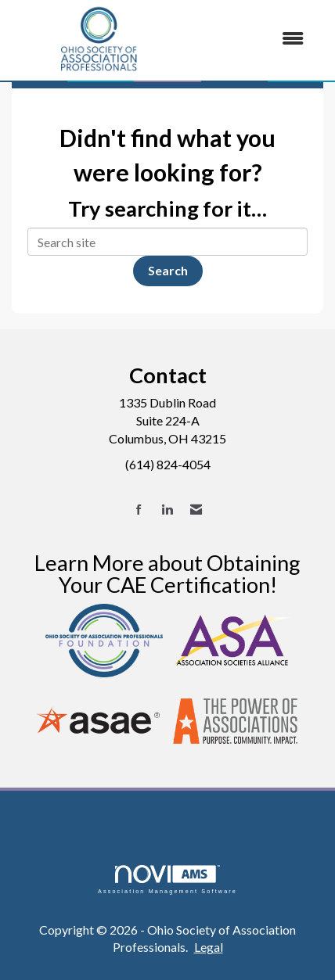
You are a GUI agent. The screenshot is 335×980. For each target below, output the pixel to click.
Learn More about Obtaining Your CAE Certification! (167, 573)
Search (168, 270)
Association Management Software (167, 879)
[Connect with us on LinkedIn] (167, 510)
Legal (209, 947)
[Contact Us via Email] (196, 510)
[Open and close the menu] (252, 39)
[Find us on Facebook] (139, 510)
